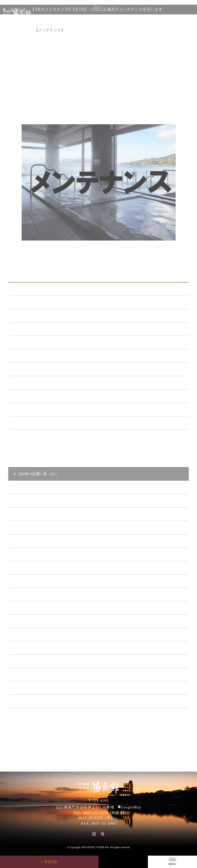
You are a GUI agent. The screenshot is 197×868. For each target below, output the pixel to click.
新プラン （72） (29, 316)
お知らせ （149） (30, 302)
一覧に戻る (98, 256)
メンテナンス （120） (33, 329)
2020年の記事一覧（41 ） (36, 621)
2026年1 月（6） (33, 541)
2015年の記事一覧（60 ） (36, 688)
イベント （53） (29, 396)
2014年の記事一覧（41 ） (36, 701)
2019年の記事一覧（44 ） (36, 634)
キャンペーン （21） (32, 342)
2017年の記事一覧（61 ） (36, 661)
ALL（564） (26, 289)
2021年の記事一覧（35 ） (36, 607)
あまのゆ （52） (29, 369)
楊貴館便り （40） (31, 409)
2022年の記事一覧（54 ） (36, 594)
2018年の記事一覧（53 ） (36, 648)
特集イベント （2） (32, 423)
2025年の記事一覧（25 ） (36, 554)
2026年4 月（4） (33, 501)
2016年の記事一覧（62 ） (36, 674)
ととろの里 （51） (31, 382)
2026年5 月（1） (33, 487)
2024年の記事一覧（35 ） (36, 568)
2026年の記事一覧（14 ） (36, 474)
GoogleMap (131, 807)
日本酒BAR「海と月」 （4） (39, 356)
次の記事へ (153, 256)
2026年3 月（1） (33, 514)
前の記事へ (44, 256)
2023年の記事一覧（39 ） (36, 581)
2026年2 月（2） (33, 527)
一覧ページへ (98, 438)
